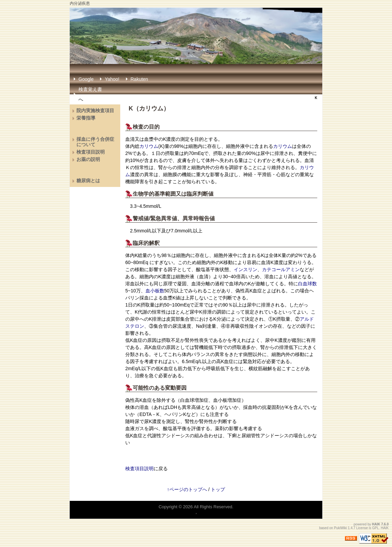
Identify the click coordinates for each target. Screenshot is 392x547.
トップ (218, 489)
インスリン (246, 269)
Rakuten (139, 79)
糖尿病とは (88, 181)
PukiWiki (340, 528)
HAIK (376, 524)
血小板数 (155, 291)
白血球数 (307, 284)
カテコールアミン (281, 269)
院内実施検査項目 (95, 110)
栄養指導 (86, 118)
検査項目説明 (139, 469)
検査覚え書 (90, 89)
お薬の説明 (88, 159)
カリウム (151, 108)
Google (86, 79)
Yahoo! (112, 79)
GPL (375, 528)
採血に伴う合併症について (95, 142)
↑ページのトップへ (187, 489)
